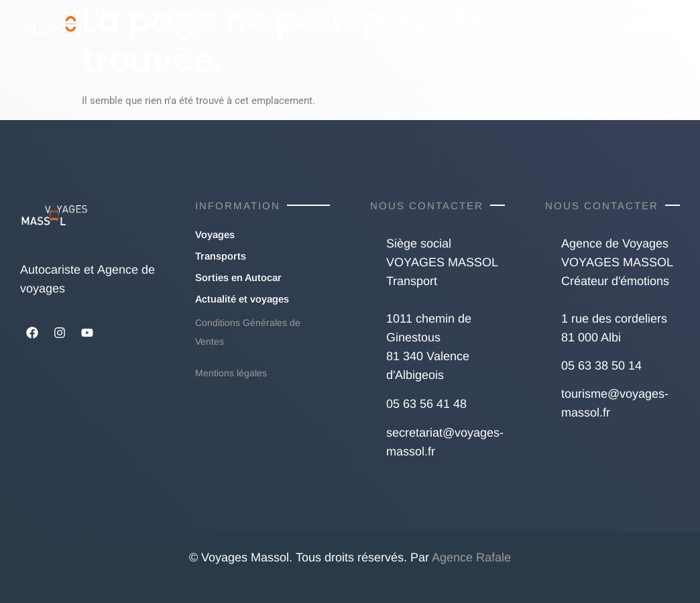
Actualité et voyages (588, 22)
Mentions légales (231, 373)
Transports (281, 22)
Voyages (183, 22)
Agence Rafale (471, 557)
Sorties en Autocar (416, 22)
